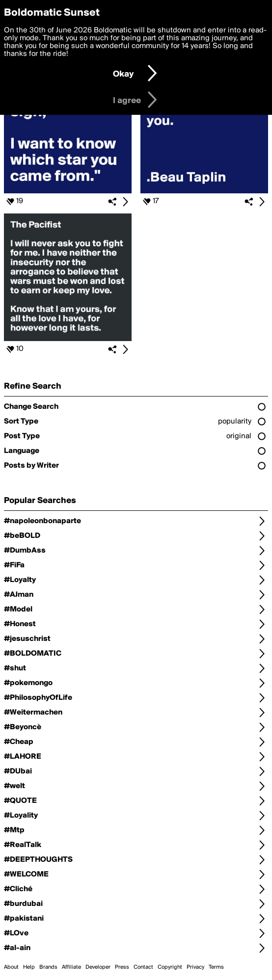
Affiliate (71, 967)
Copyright (170, 967)
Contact (143, 967)
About (11, 967)
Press (122, 967)
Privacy (195, 967)
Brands (48, 967)
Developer (98, 967)
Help (29, 967)
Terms (216, 967)
